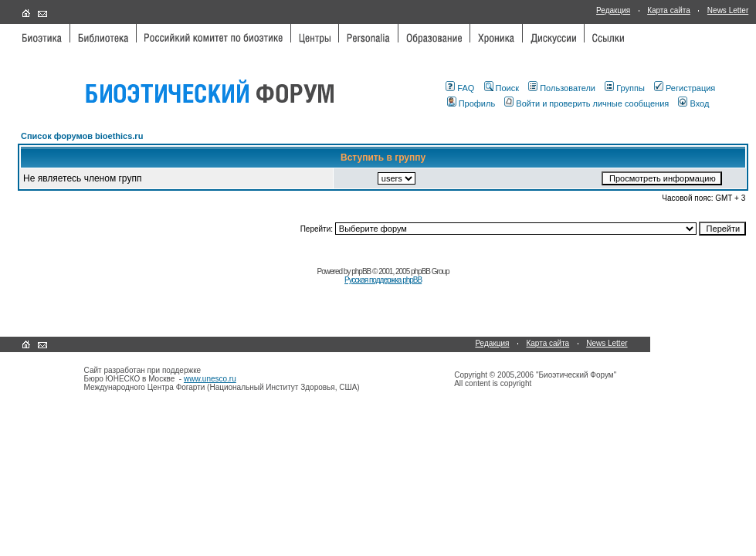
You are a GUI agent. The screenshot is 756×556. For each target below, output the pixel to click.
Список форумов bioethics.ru (82, 136)
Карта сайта (669, 10)
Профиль (471, 103)
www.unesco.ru (210, 379)
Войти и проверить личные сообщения (586, 103)
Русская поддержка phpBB (383, 280)
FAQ (460, 88)
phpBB (361, 271)
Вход (693, 103)
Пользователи (562, 88)
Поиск (502, 88)
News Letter (728, 10)
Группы (625, 88)
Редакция (613, 10)
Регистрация (685, 88)
